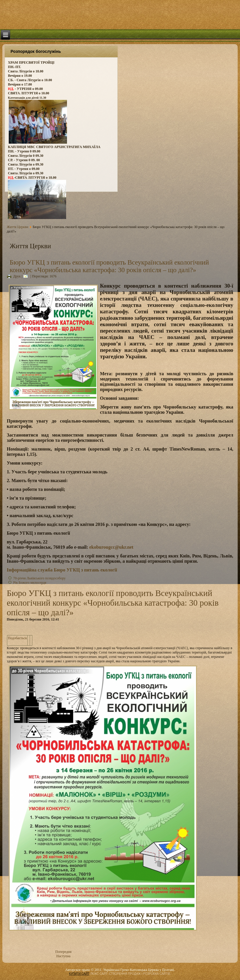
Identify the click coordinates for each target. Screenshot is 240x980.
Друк (14, 276)
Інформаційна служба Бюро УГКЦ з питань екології (62, 570)
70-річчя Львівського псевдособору (39, 578)
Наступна (63, 956)
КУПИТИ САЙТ (79, 974)
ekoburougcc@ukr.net (111, 547)
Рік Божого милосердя (30, 583)
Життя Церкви (17, 227)
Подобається (17, 638)
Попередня (63, 952)
